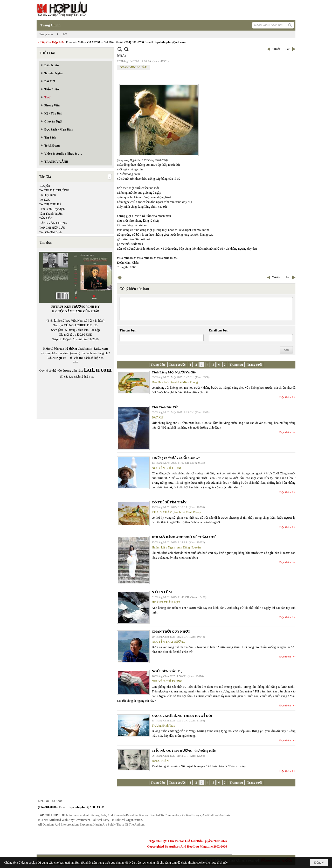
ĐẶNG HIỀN (160, 761)
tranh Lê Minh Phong (185, 382)
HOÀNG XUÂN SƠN (166, 602)
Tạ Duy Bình (47, 195)
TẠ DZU (45, 200)
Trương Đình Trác (163, 726)
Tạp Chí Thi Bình (50, 232)
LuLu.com (101, 349)
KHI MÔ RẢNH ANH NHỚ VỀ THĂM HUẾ (184, 537)
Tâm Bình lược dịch (52, 209)
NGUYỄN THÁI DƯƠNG (168, 642)
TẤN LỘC (46, 218)
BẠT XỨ (157, 417)
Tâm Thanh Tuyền (51, 214)
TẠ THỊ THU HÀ (50, 204)
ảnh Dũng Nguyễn (189, 547)
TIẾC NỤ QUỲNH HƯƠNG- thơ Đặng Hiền (184, 751)
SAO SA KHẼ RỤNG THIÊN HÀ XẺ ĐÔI (182, 716)
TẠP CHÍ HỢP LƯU (52, 228)
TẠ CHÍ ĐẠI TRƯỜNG (54, 190)
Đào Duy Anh (160, 382)
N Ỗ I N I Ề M (162, 592)
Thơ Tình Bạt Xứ (165, 407)
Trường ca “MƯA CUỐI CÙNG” (176, 458)
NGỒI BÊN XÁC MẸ (167, 671)
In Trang (120, 277)
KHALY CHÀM (162, 512)
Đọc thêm (285, 397)
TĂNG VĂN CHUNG (53, 223)
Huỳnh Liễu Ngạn (163, 547)
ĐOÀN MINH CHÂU (133, 67)
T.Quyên (44, 186)
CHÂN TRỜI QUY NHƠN (171, 631)
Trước (276, 49)
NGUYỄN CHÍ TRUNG (167, 468)
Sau (288, 49)
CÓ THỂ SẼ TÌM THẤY (169, 502)
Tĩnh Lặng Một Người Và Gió (174, 372)
